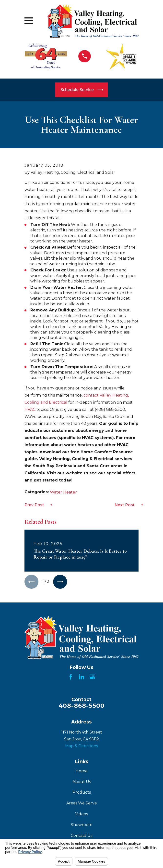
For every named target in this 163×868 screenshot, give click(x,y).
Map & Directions (81, 746)
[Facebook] (71, 677)
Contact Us (81, 836)
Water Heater (63, 492)
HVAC (30, 409)
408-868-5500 (81, 706)
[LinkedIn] (81, 677)
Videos (81, 814)
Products (82, 793)
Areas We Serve (82, 803)
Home (82, 771)
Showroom (81, 825)
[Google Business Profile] (92, 677)
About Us (82, 782)
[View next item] (61, 582)
